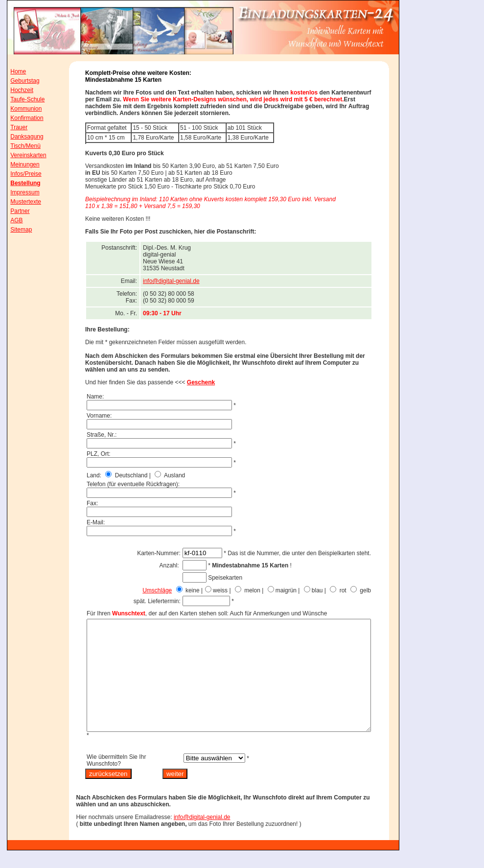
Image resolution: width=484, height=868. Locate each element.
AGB (10, 220)
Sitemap (15, 230)
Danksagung (20, 137)
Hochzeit (15, 90)
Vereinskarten (22, 155)
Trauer (12, 127)
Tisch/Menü (19, 146)
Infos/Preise (19, 174)
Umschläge (179, 590)
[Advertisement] (445, 205)
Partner (13, 211)
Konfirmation (20, 118)
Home (12, 71)
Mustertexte (19, 202)
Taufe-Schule (21, 99)
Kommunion (20, 109)
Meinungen (18, 164)
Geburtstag (18, 81)
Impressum (18, 192)
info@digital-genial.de (193, 281)
